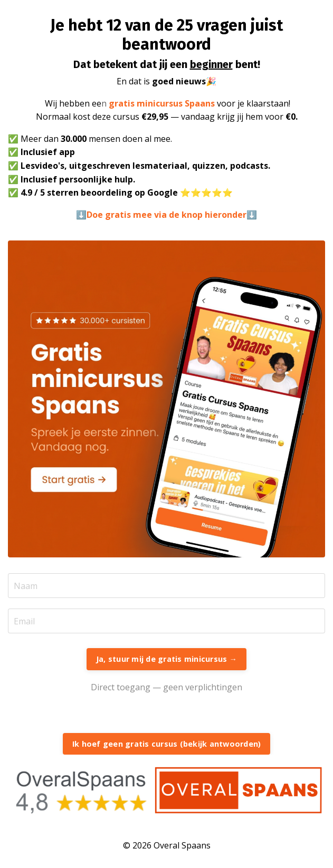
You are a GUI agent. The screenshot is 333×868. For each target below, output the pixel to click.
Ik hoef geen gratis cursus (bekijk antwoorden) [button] (167, 744)
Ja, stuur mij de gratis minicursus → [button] (166, 659)
